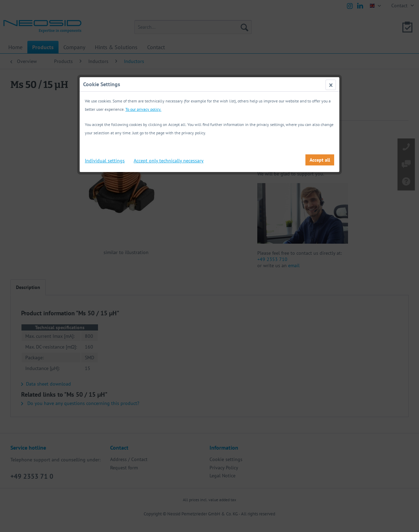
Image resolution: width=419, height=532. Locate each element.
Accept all (320, 160)
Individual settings (105, 161)
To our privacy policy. (143, 109)
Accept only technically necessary (169, 161)
